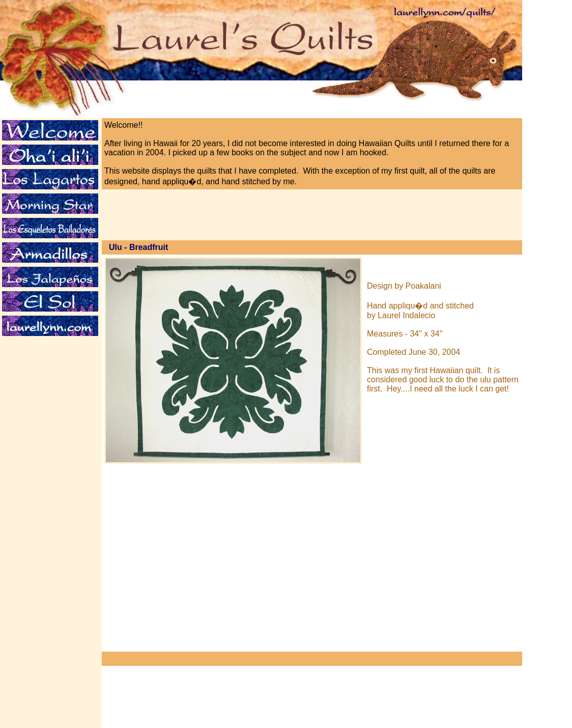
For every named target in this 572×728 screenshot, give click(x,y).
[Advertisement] (48, 376)
